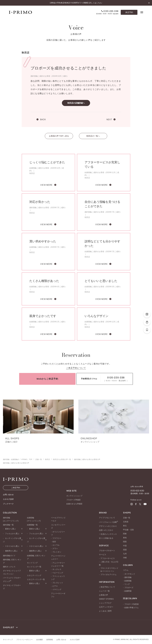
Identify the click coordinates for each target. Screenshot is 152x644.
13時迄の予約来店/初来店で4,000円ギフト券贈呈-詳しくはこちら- (76, 3)
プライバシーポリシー (24, 640)
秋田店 (47, 459)
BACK (41, 119)
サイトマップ (8, 640)
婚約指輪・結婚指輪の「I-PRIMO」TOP (18, 459)
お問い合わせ (61, 640)
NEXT (111, 119)
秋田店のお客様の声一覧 (62, 459)
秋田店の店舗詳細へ (76, 103)
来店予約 (129, 12)
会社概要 (39, 640)
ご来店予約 (16, 488)
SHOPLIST (10, 627)
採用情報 (50, 640)
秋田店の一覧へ (93, 136)
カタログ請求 (75, 640)
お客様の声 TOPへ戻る (59, 136)
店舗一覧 (39, 459)
